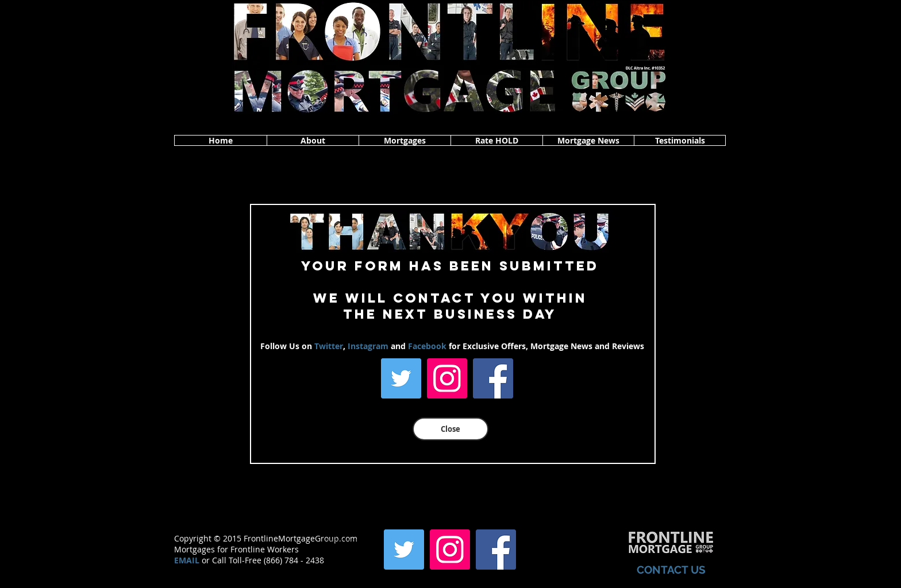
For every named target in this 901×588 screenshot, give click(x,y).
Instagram (368, 346)
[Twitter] (401, 378)
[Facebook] (493, 378)
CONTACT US (671, 570)
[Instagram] (447, 378)
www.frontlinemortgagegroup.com (351, 560)
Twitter (329, 346)
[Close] (450, 429)
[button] (313, 140)
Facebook (427, 346)
